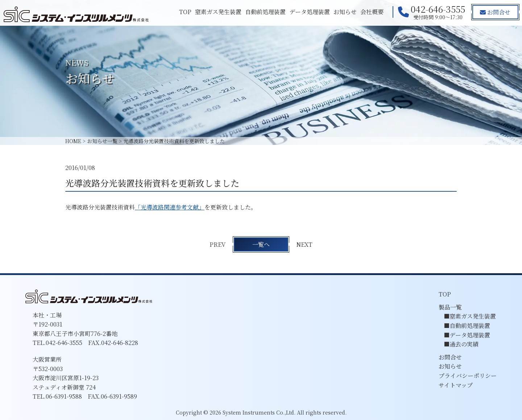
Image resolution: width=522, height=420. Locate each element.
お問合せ (495, 12)
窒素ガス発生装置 (218, 12)
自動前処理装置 (265, 12)
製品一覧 (450, 307)
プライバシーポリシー (468, 376)
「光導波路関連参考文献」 (170, 207)
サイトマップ (456, 385)
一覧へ (261, 244)
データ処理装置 (309, 12)
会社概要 (372, 12)
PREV (217, 244)
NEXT (305, 244)
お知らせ (345, 12)
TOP (185, 12)
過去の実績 (464, 344)
